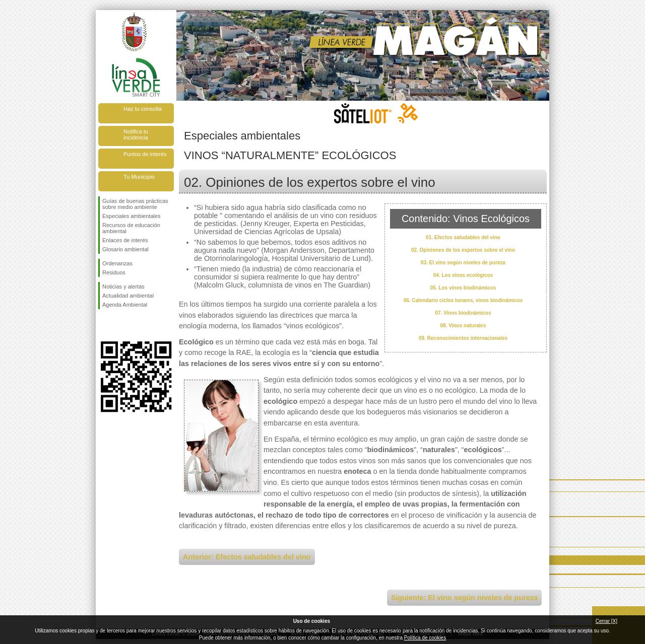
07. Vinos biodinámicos (463, 313)
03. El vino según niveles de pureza (463, 263)
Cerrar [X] (606, 621)
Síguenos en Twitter (121, 325)
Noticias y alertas (123, 287)
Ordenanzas (117, 263)
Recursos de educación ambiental (131, 228)
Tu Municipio (139, 177)
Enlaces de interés (125, 240)
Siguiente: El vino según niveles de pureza (464, 598)
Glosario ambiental (125, 249)
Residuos (114, 272)
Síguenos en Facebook (104, 325)
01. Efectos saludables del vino (463, 237)
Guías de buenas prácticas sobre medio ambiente (135, 204)
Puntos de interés (145, 154)
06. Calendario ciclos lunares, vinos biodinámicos (463, 300)
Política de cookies (425, 638)
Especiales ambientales (132, 216)
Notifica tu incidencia (136, 134)
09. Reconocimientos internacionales (463, 338)
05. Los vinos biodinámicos (463, 288)
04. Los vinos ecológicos (463, 275)
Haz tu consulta (143, 109)
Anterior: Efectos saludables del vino (247, 557)
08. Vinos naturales (463, 326)
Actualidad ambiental (128, 296)
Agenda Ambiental (125, 305)
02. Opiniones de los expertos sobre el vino (463, 250)
